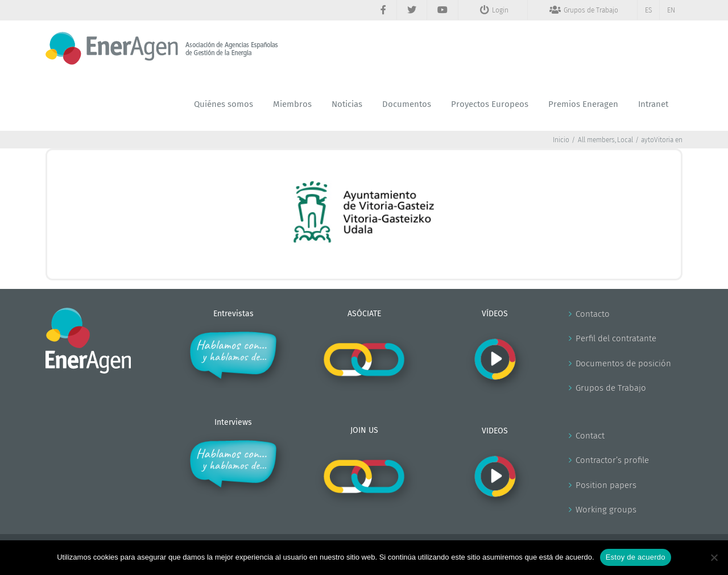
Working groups (606, 510)
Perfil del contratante (616, 338)
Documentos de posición (623, 363)
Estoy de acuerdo (636, 557)
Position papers (606, 485)
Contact (590, 436)
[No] (714, 557)
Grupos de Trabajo (611, 388)
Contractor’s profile (612, 460)
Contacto (593, 314)
